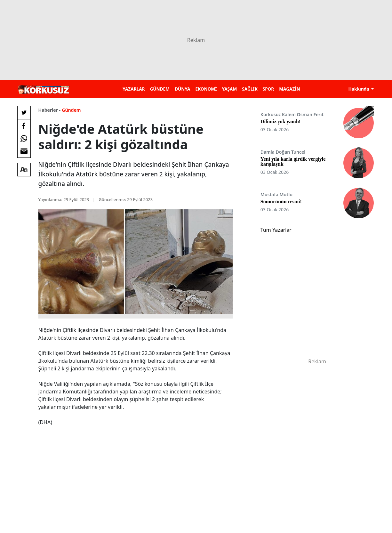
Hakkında (359, 89)
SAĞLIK (250, 89)
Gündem (71, 110)
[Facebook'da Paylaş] (24, 125)
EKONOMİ (206, 89)
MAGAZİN (289, 89)
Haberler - (49, 110)
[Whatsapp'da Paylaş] (24, 138)
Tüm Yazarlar (276, 230)
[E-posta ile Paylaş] (24, 151)
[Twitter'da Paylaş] (24, 113)
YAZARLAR (134, 89)
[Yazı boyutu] (24, 170)
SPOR (268, 89)
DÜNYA (182, 89)
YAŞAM (229, 89)
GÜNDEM (160, 89)
